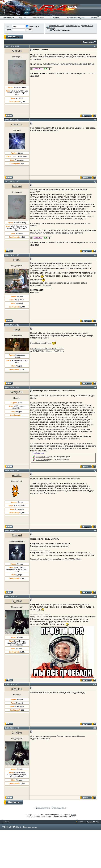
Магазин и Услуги (73, 26)
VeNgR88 (17, 392)
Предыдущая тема (43, 808)
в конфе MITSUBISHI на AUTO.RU (47, 349)
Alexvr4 (17, 51)
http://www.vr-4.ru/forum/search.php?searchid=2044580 (57, 233)
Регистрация (9, 18)
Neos (17, 260)
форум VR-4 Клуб (57, 26)
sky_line (17, 689)
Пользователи (38, 18)
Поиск (94, 18)
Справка (23, 18)
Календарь (55, 18)
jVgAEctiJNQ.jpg (42, 457)
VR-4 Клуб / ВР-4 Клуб (12, 827)
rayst (17, 329)
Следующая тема (59, 808)
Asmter (17, 475)
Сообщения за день (76, 18)
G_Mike (17, 601)
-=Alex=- (17, 124)
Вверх (6, 822)
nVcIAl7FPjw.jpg (42, 460)
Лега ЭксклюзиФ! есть (41, 343)
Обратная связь (30, 827)
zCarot (74, 815)
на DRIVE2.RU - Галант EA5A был (47, 351)
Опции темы (88, 42)
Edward (17, 535)
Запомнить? (33, 27)
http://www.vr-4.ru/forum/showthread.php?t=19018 (70, 64)
